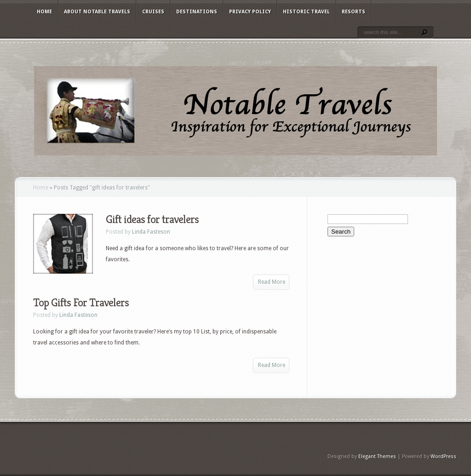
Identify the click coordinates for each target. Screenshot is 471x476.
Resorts (353, 12)
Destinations (197, 12)
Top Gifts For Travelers (81, 303)
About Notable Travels (97, 12)
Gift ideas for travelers (152, 219)
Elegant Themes (377, 456)
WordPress (443, 456)
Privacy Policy (250, 12)
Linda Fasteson (151, 232)
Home (44, 12)
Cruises (153, 12)
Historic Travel (306, 12)
